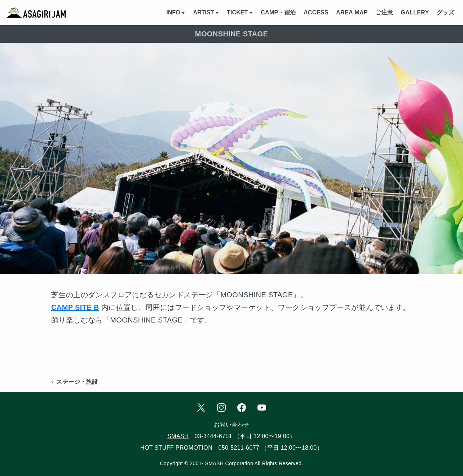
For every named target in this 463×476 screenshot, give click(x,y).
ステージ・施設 (74, 382)
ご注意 (384, 12)
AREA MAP (352, 12)
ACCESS (316, 12)
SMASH (178, 436)
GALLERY (415, 12)
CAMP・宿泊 (278, 12)
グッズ (446, 12)
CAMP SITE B (75, 307)
